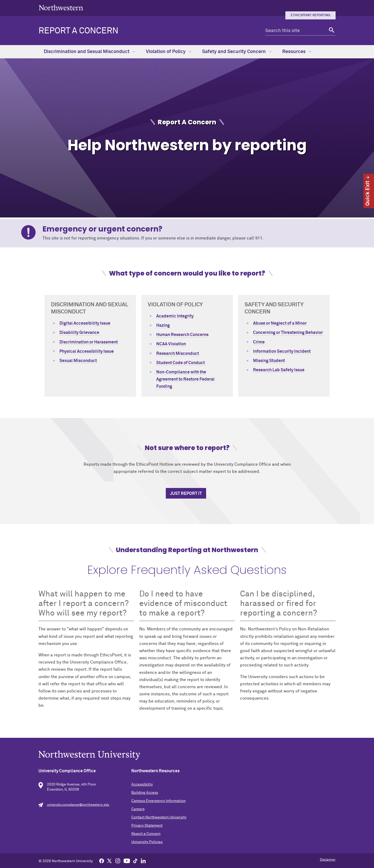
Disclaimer (328, 860)
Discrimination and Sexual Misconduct (90, 52)
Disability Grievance (79, 333)
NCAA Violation (171, 344)
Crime (259, 342)
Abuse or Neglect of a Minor (280, 323)
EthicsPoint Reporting (310, 15)
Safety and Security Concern (237, 52)
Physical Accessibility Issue (87, 351)
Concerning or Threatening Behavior (288, 333)
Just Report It (186, 494)
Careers (138, 809)
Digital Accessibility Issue (85, 323)
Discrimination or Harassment (89, 342)
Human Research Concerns (182, 335)
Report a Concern (78, 31)
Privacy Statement (147, 826)
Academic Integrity (175, 316)
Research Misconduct (178, 354)
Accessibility (142, 784)
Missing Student (269, 361)
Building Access (145, 793)
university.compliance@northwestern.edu (78, 805)
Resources (297, 52)
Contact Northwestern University (159, 817)
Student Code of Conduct (181, 363)
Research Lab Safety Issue (279, 370)
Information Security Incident (282, 351)
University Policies (147, 842)
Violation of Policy (169, 52)
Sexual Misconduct (78, 361)
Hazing (163, 325)
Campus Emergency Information (158, 801)
